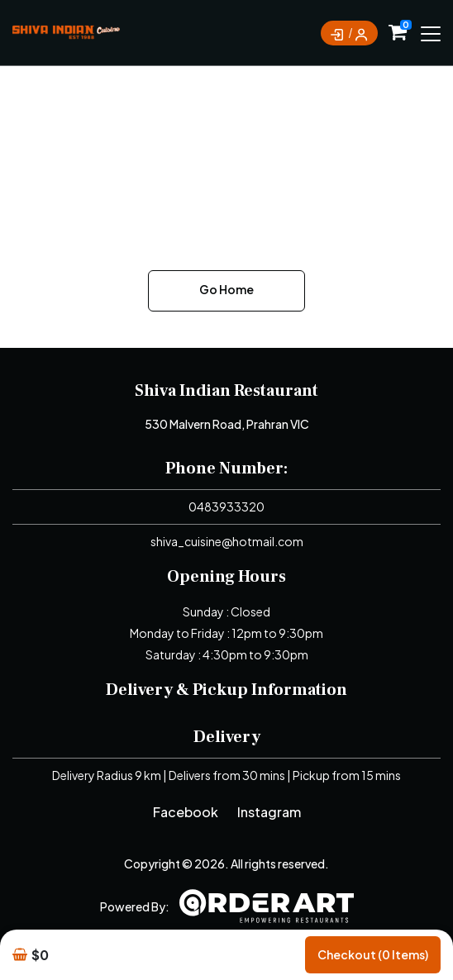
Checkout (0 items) (373, 954)
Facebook (186, 812)
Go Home (226, 289)
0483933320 (226, 507)
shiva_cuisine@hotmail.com (227, 541)
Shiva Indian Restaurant (226, 391)
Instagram (269, 812)
